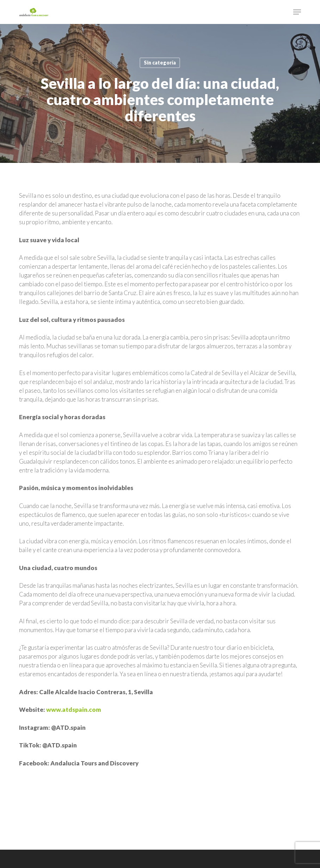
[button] (297, 12)
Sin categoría (160, 63)
